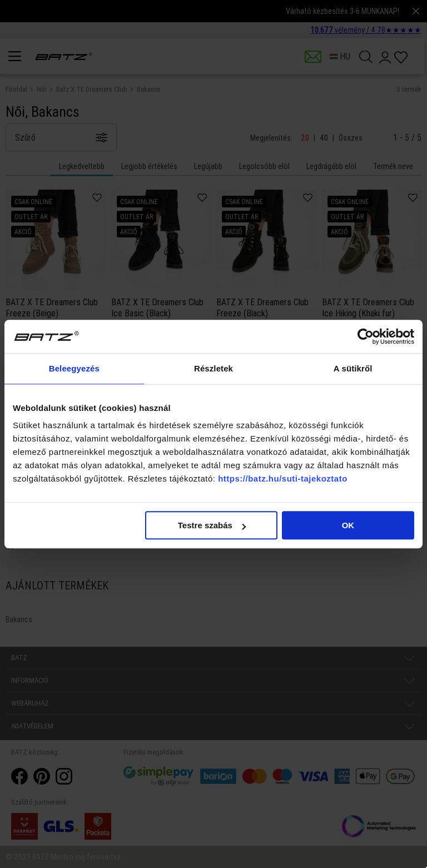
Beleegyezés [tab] (74, 368)
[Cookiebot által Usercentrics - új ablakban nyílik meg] (366, 336)
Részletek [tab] (213, 368)
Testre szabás (212, 525)
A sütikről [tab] (353, 368)
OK (348, 525)
